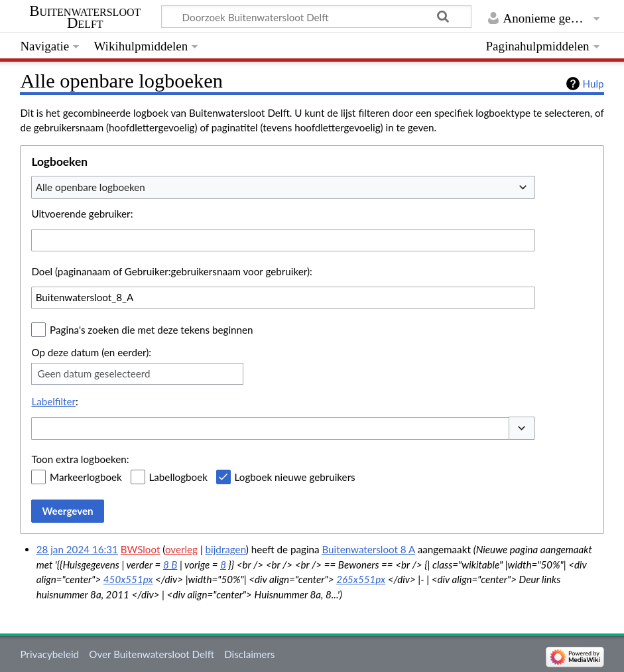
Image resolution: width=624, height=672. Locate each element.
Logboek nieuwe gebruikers (295, 477)
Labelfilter (53, 401)
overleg (181, 549)
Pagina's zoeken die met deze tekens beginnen (151, 330)
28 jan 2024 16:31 (77, 549)
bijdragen (226, 549)
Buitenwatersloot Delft (85, 17)
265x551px (361, 579)
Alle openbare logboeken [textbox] (91, 187)
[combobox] (283, 187)
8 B (170, 565)
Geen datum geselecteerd (94, 373)
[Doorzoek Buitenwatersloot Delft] (316, 17)
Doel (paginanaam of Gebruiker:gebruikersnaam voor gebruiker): (171, 271)
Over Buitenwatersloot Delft (152, 654)
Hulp (593, 84)
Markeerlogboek (86, 477)
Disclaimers (249, 654)
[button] (522, 428)
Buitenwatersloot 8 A (368, 549)
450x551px (128, 579)
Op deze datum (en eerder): (91, 352)
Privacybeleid (49, 654)
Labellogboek (178, 477)
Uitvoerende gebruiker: (82, 214)
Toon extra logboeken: (80, 459)
